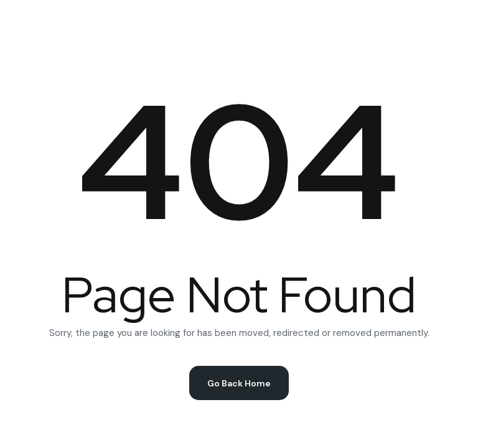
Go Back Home (239, 383)
